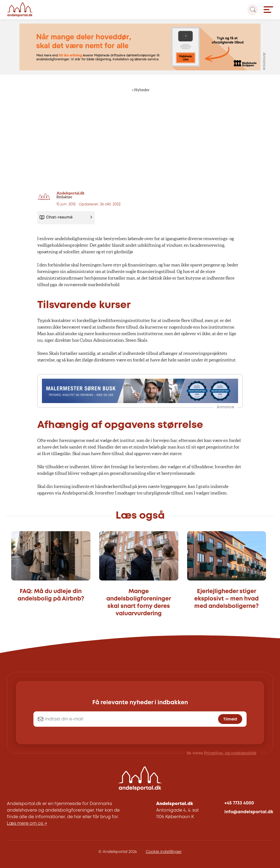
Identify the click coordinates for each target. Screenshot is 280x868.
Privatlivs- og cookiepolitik (230, 753)
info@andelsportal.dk (249, 812)
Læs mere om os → (27, 824)
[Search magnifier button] (253, 10)
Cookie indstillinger (164, 852)
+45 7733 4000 (239, 803)
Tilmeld (230, 719)
